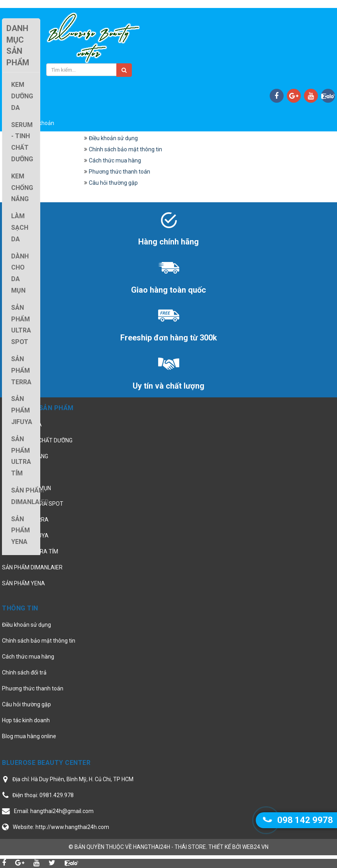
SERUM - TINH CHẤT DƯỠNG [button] (22, 142)
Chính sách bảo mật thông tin (125, 149)
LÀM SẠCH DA (20, 472)
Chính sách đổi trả (24, 673)
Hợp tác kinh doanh (26, 720)
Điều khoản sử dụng (113, 138)
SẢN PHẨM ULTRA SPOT (33, 504)
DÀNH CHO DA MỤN (26, 488)
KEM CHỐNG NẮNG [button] (22, 188)
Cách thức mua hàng (115, 160)
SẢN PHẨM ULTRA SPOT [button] (21, 325)
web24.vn (255, 847)
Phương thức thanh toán (120, 172)
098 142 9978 (305, 820)
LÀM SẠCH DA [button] (20, 228)
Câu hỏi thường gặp (113, 183)
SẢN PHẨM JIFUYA (25, 536)
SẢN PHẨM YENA (24, 583)
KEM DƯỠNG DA (22, 424)
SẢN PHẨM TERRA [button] (21, 370)
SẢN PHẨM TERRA (25, 520)
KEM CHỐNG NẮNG (25, 456)
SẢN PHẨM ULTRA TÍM (30, 551)
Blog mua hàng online (29, 736)
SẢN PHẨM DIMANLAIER (32, 567)
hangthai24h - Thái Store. (170, 847)
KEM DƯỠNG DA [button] (22, 96)
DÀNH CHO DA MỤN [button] (20, 273)
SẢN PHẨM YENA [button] (21, 531)
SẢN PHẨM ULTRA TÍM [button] (21, 456)
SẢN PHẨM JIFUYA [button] (22, 410)
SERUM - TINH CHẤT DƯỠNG (37, 440)
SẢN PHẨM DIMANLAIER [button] (30, 496)
